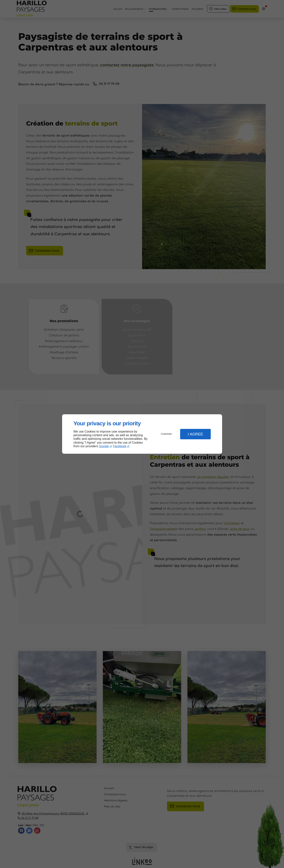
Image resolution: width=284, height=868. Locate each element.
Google (104, 446)
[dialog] (142, 434)
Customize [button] (166, 434)
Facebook (120, 446)
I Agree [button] (195, 434)
